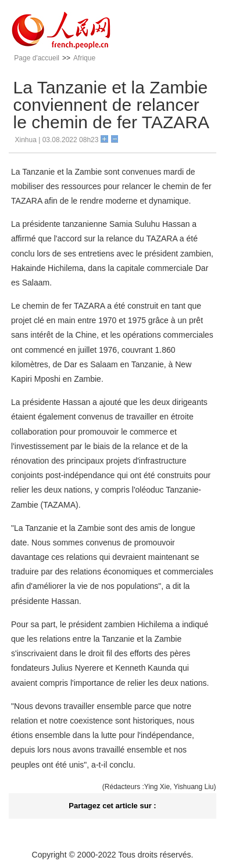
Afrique (84, 58)
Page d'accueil (37, 58)
